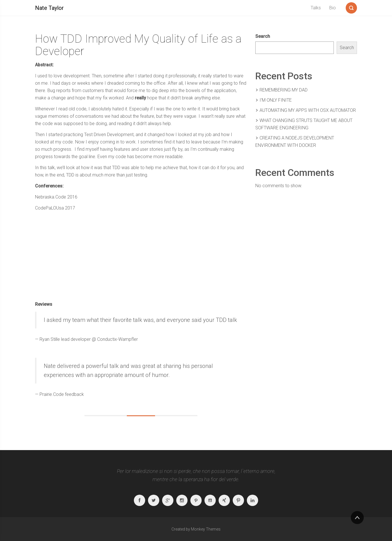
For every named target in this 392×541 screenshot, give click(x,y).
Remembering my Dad (284, 90)
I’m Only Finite (276, 100)
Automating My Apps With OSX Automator (308, 110)
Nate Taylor (49, 8)
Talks (316, 8)
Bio (333, 8)
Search (263, 36)
